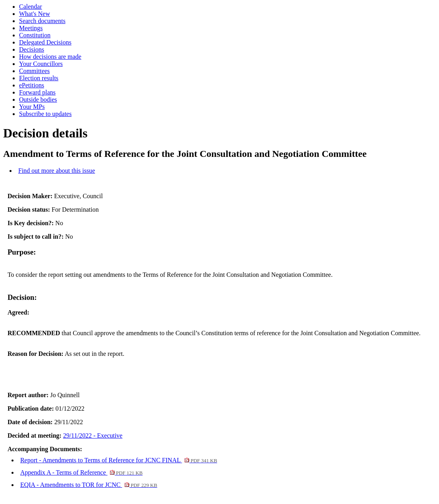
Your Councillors (41, 64)
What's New (35, 14)
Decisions (32, 49)
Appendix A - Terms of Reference (81, 472)
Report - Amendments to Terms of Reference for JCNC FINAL (119, 460)
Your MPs (32, 107)
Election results (39, 78)
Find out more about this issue (57, 171)
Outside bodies (38, 99)
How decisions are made (50, 57)
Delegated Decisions (45, 42)
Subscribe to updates (45, 114)
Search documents (42, 21)
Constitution (35, 35)
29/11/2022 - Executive (93, 435)
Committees (34, 71)
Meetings (31, 28)
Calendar (31, 7)
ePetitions (32, 85)
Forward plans (37, 92)
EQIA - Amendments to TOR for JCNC (89, 485)
